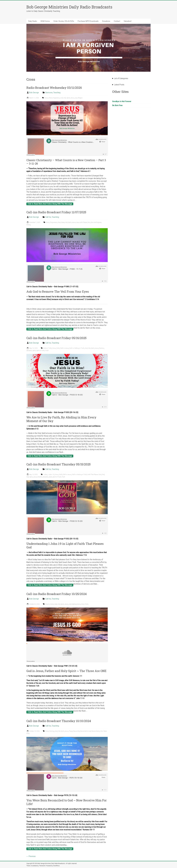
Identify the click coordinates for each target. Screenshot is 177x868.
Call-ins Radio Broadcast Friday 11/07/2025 (56, 212)
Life (70, 604)
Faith (58, 348)
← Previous (31, 856)
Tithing (29, 225)
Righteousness (76, 604)
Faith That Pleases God (94, 475)
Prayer (71, 731)
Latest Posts (119, 85)
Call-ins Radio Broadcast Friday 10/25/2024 (56, 594)
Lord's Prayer (83, 222)
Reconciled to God (86, 731)
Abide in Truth (47, 348)
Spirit (34, 351)
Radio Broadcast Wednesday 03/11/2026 (54, 88)
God (62, 98)
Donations (106, 21)
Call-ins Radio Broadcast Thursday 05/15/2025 (58, 464)
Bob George (34, 93)
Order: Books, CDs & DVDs (64, 21)
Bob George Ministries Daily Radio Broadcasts (69, 7)
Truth (47, 351)
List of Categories (121, 78)
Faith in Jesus (65, 348)
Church (47, 604)
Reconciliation (96, 731)
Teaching (57, 93)
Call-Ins (48, 217)
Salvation (29, 351)
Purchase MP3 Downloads (88, 21)
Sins (89, 222)
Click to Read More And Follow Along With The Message (50, 204)
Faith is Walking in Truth (77, 348)
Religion (80, 98)
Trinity (87, 604)
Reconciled (76, 731)
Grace (63, 222)
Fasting (52, 731)
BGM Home (45, 21)
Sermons (49, 93)
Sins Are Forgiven (96, 222)
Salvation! (128, 21)
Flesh (50, 98)
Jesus (72, 98)
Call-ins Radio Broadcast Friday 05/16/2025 (56, 338)
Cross (46, 98)
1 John (45, 475)
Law (76, 98)
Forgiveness (56, 98)
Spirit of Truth (40, 351)
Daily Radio (33, 21)
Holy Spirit (67, 98)
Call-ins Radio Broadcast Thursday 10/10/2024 (59, 721)
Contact (117, 21)
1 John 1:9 (51, 475)
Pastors (102, 348)
